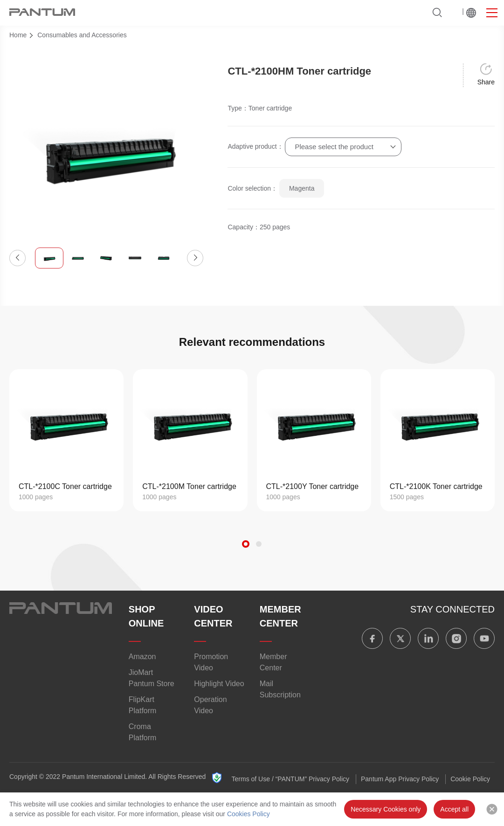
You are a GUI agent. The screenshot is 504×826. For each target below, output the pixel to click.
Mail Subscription (280, 689)
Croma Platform (143, 732)
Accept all (454, 809)
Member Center (273, 662)
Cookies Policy (249, 814)
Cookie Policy (470, 779)
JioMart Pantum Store (152, 678)
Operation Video (210, 705)
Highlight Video (219, 684)
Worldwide (471, 13)
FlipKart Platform (143, 705)
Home (18, 35)
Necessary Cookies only (386, 809)
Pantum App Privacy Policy (400, 779)
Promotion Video (211, 662)
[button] (17, 258)
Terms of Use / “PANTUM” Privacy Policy (291, 779)
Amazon (142, 657)
